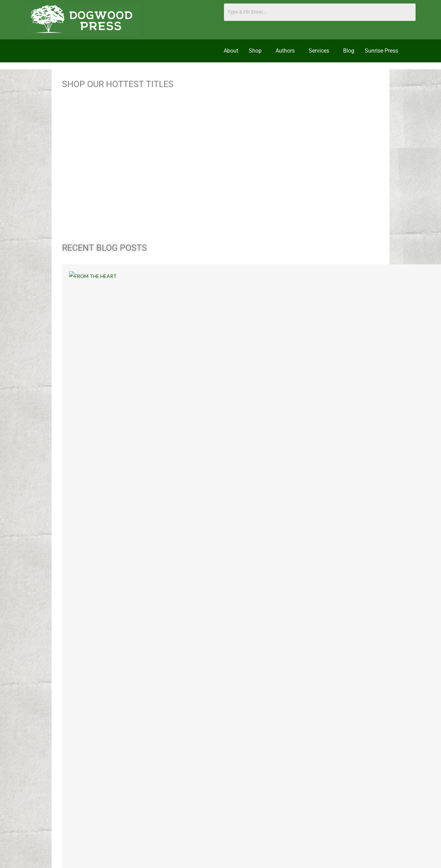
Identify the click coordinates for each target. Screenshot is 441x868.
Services (319, 51)
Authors (285, 51)
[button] (257, 51)
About (231, 51)
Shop (255, 51)
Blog (349, 51)
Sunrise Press (381, 51)
